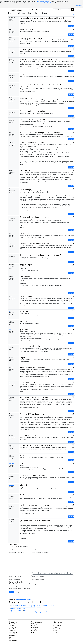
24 (73, 329)
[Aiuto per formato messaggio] (72, 573)
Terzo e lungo (13, 639)
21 (73, 296)
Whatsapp (35, 624)
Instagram (35, 629)
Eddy (10, 311)
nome (17, 600)
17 (73, 243)
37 (73, 495)
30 (73, 414)
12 (73, 142)
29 (73, 397)
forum (52, 605)
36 (73, 485)
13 (73, 170)
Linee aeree (16, 15)
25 (73, 346)
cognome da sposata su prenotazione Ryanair (23, 607)
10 (73, 119)
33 (73, 455)
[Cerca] (61, 10)
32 (73, 445)
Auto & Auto (12, 624)
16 (73, 233)
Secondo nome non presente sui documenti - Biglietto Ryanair (28, 612)
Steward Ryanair (15, 609)
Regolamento (57, 629)
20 (73, 276)
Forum (34, 10)
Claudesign (62, 632)
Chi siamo (56, 627)
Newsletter (35, 630)
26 (73, 357)
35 (73, 475)
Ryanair (29, 600)
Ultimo (48, 15)
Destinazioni (43, 10)
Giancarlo (11, 463)
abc (37, 573)
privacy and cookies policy (43, 1)
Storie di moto (13, 637)
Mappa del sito (57, 625)
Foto (37, 10)
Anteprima (19, 592)
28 (73, 382)
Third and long (13, 640)
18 (73, 255)
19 (73, 265)
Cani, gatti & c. (13, 625)
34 (73, 463)
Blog (30, 10)
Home (26, 10)
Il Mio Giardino (13, 630)
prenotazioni (23, 600)
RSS (33, 632)
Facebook (34, 627)
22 (73, 311)
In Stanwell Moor (14, 632)
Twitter (34, 625)
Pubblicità (56, 630)
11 (73, 132)
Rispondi (71, 26)
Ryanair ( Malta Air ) (16, 610)
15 (73, 217)
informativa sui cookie (46, 3)
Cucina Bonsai (13, 629)
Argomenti (50, 10)
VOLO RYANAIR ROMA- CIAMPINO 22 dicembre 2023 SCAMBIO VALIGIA (30, 605)
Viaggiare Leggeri (16, 10)
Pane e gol (12, 635)
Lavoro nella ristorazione (16, 634)
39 (73, 520)
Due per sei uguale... (14, 586)
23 (73, 321)
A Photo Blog (13, 627)
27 (73, 367)
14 (73, 189)
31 (73, 435)
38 (73, 505)
